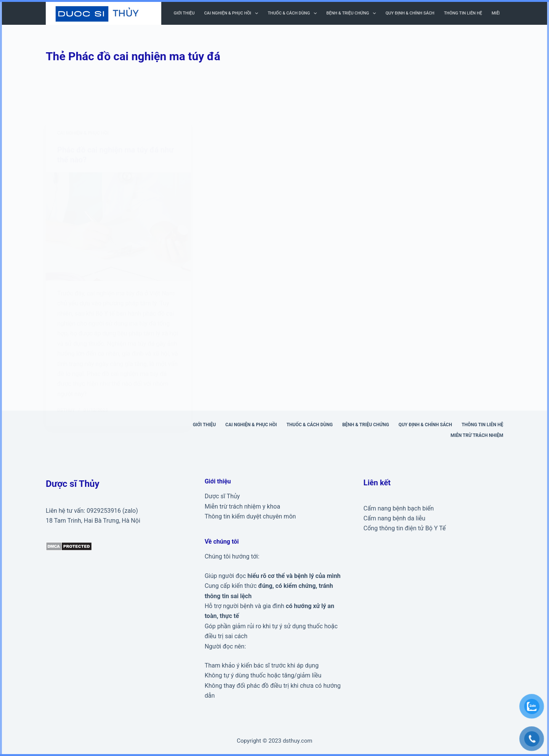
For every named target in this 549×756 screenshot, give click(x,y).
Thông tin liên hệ (463, 13)
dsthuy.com (298, 741)
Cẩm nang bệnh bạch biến (399, 508)
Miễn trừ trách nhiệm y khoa (242, 506)
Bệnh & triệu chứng (353, 13)
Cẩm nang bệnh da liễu (394, 518)
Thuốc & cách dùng (294, 13)
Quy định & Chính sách (410, 13)
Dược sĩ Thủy (222, 496)
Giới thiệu (184, 13)
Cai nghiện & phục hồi (233, 13)
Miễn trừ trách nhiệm (477, 435)
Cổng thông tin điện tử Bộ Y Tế (405, 528)
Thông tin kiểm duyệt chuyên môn (250, 516)
